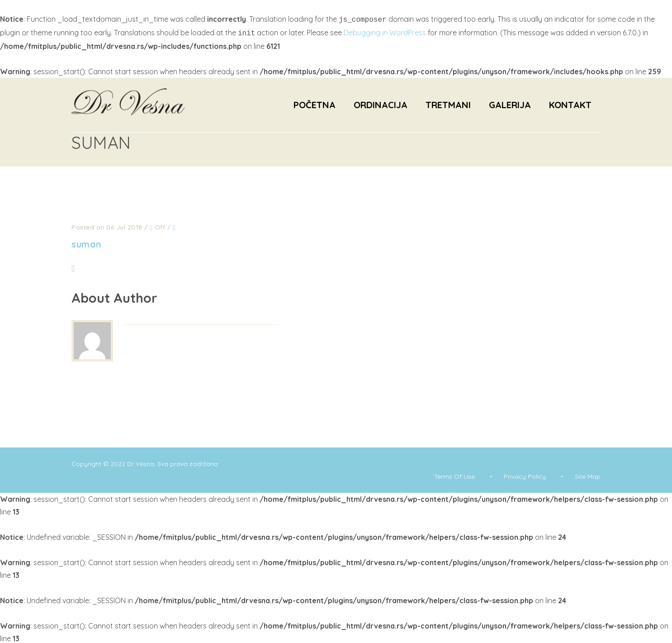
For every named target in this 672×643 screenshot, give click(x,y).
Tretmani (448, 103)
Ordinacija (381, 103)
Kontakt (570, 103)
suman (87, 242)
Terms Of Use (454, 475)
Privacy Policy (525, 475)
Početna (315, 103)
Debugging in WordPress (385, 32)
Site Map (588, 475)
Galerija (510, 103)
